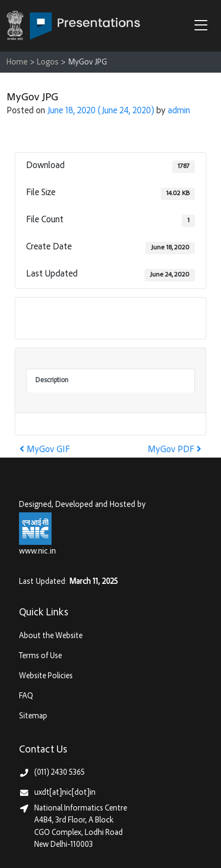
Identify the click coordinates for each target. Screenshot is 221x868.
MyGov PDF (175, 450)
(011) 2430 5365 (59, 773)
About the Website (51, 636)
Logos (48, 63)
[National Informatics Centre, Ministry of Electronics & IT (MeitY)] (35, 529)
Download (50, 318)
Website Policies (46, 676)
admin (179, 111)
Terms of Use (40, 656)
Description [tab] (52, 381)
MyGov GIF (45, 450)
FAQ (26, 696)
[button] (204, 27)
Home (17, 63)
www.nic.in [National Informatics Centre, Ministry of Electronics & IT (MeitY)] (37, 552)
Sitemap (33, 716)
